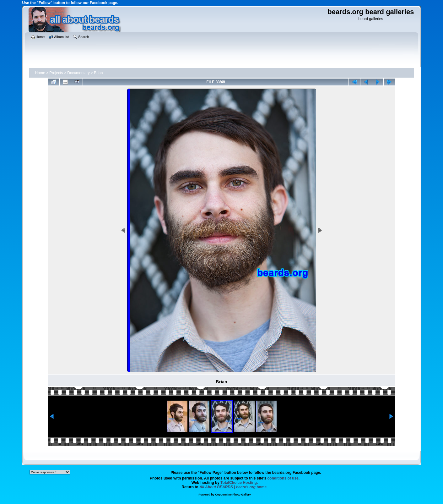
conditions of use (283, 478)
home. (234, 487)
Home (40, 73)
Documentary (78, 73)
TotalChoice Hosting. (239, 483)
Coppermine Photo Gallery (233, 495)
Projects (56, 73)
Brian (98, 73)
